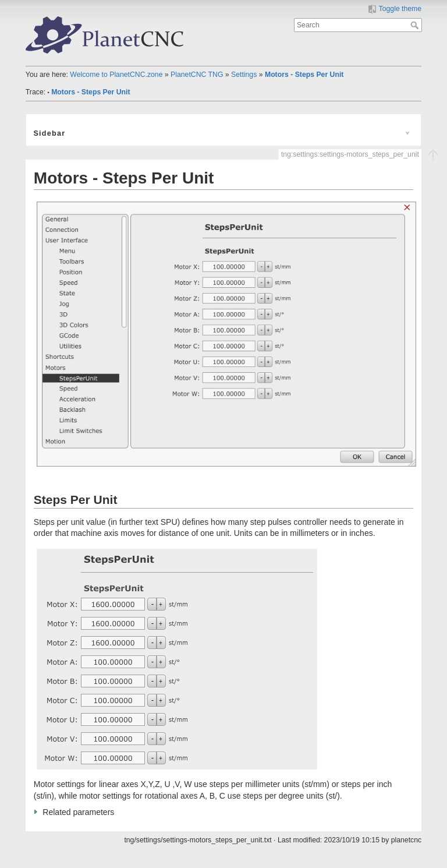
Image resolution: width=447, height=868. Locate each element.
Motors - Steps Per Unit (304, 75)
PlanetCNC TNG (197, 75)
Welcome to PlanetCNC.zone (116, 75)
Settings (244, 75)
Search (416, 25)
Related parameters (78, 812)
